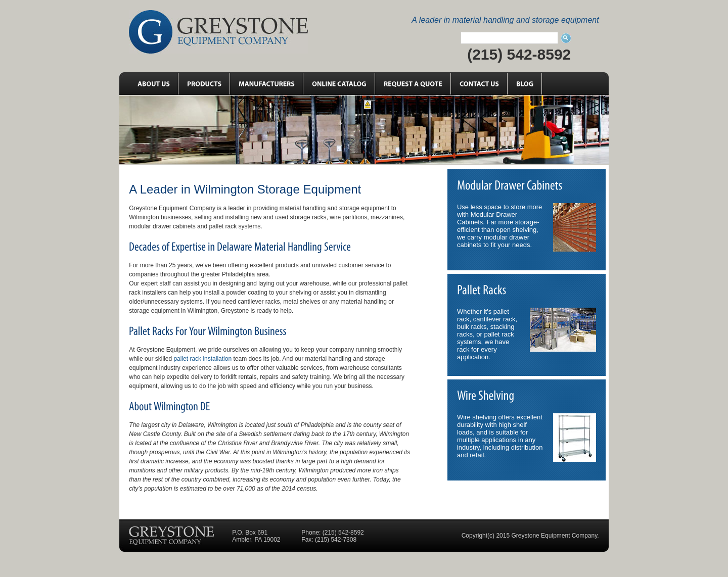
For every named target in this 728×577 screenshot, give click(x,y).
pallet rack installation (202, 359)
